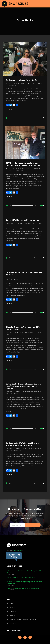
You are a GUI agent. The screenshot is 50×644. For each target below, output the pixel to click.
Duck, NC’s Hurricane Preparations (22, 220)
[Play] (7, 118)
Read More (9, 109)
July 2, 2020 (9, 449)
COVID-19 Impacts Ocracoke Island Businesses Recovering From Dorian (23, 164)
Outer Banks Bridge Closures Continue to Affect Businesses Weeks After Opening (24, 386)
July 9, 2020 (9, 392)
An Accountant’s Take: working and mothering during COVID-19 (23, 444)
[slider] (23, 118)
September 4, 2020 (11, 169)
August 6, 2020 (10, 223)
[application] (25, 118)
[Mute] (38, 118)
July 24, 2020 (9, 278)
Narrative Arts (18, 550)
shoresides (21, 83)
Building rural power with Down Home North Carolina (23, 588)
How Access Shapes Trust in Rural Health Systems (22, 577)
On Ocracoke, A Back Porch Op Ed (21, 80)
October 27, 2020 (10, 83)
